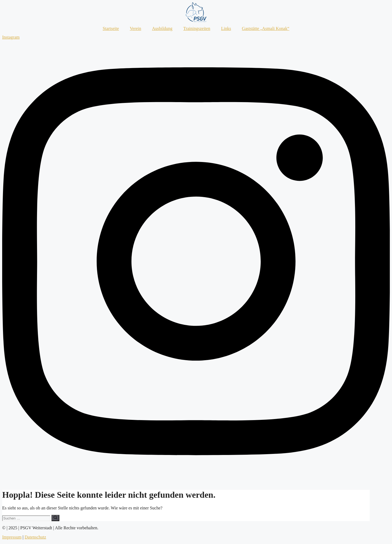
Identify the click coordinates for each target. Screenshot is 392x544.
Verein (136, 28)
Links (226, 28)
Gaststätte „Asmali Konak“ (266, 28)
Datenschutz (35, 537)
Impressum (12, 537)
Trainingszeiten (197, 28)
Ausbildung (162, 28)
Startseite (111, 28)
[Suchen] (55, 518)
